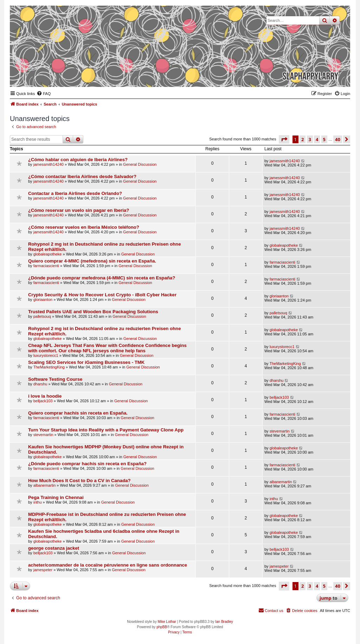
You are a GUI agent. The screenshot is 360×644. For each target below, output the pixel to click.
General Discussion (140, 164)
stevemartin (43, 435)
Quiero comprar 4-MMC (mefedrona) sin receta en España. (92, 261)
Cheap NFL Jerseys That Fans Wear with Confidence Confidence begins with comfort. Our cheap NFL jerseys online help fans (107, 348)
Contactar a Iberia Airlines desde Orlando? (75, 193)
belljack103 (43, 401)
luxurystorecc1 (46, 355)
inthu (38, 502)
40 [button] (338, 139)
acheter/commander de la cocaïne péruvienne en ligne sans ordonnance (108, 565)
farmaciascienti (46, 266)
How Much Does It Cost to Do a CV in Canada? (79, 481)
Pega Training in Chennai (56, 497)
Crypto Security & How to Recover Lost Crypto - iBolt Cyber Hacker (102, 295)
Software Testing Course (55, 379)
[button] (284, 139)
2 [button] (303, 139)
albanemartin (45, 485)
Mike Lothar (167, 622)
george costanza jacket (54, 548)
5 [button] (324, 139)
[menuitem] (44, 94)
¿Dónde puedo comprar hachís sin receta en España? (87, 464)
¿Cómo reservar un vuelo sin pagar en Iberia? (79, 210)
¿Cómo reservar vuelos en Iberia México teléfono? (84, 227)
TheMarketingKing (49, 367)
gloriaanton (43, 299)
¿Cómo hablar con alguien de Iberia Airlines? (78, 160)
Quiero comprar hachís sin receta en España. (78, 413)
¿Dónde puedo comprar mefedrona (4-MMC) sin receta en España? (102, 278)
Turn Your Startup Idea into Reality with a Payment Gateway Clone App (106, 430)
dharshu (40, 384)
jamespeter (43, 570)
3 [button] (310, 139)
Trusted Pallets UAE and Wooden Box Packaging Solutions (93, 312)
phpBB (162, 627)
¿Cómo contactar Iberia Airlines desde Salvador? (82, 176)
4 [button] (317, 139)
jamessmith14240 (49, 164)
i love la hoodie (45, 396)
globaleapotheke (48, 254)
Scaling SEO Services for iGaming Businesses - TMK (86, 362)
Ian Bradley (224, 622)
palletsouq (42, 316)
